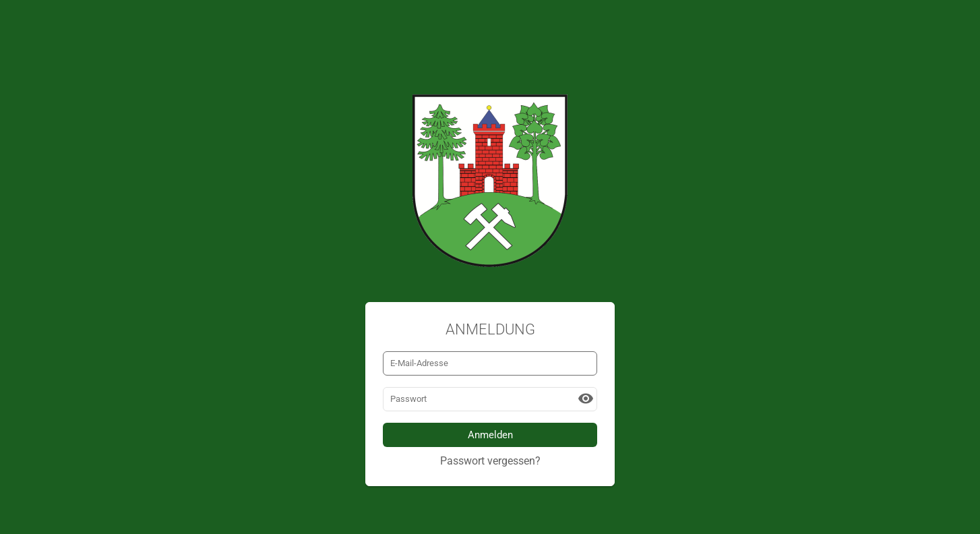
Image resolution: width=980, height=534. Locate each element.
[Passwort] (490, 399)
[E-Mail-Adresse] (490, 363)
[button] (586, 398)
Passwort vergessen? (490, 461)
